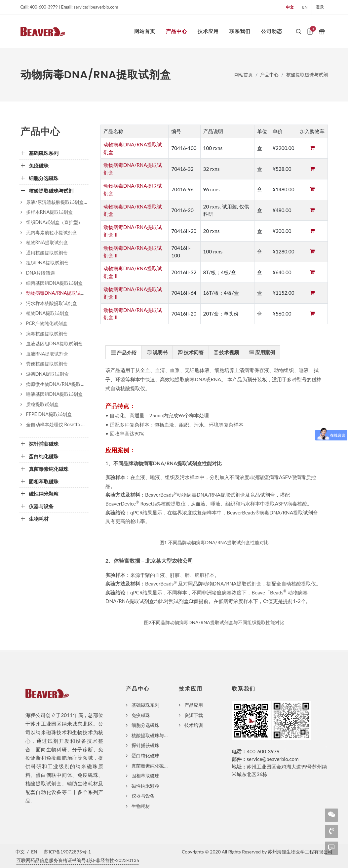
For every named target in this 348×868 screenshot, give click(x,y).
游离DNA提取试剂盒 (48, 374)
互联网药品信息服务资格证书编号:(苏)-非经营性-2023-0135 (78, 860)
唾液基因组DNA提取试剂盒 (55, 394)
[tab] (124, 352)
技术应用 (191, 689)
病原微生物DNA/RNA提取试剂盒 (60, 384)
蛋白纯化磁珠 (145, 755)
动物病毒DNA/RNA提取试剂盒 (58, 293)
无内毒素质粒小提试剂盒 (52, 232)
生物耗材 (141, 806)
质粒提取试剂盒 (42, 404)
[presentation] (124, 353)
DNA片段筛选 (41, 273)
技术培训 (194, 725)
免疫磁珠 (141, 715)
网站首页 (244, 75)
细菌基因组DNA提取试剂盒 (55, 283)
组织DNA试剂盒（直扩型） (55, 222)
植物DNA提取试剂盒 (48, 313)
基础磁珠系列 (145, 705)
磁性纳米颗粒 (145, 786)
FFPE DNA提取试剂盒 (49, 414)
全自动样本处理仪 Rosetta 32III (58, 424)
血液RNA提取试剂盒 (47, 354)
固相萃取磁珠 (145, 776)
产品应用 (194, 705)
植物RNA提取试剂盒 (47, 242)
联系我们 (244, 689)
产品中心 (269, 75)
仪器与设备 (143, 796)
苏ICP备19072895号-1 (67, 852)
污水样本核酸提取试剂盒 (52, 303)
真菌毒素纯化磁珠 (150, 766)
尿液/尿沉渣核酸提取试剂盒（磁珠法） (67, 202)
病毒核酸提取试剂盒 (47, 334)
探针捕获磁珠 (145, 745)
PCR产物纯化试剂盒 (47, 323)
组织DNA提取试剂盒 (48, 263)
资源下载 (194, 715)
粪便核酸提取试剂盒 (47, 364)
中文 (290, 7)
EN (305, 7)
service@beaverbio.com (272, 759)
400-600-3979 (263, 751)
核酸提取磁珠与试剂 (307, 75)
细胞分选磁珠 (145, 725)
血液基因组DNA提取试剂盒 (55, 343)
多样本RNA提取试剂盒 (50, 212)
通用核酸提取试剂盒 (47, 253)
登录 (320, 7)
